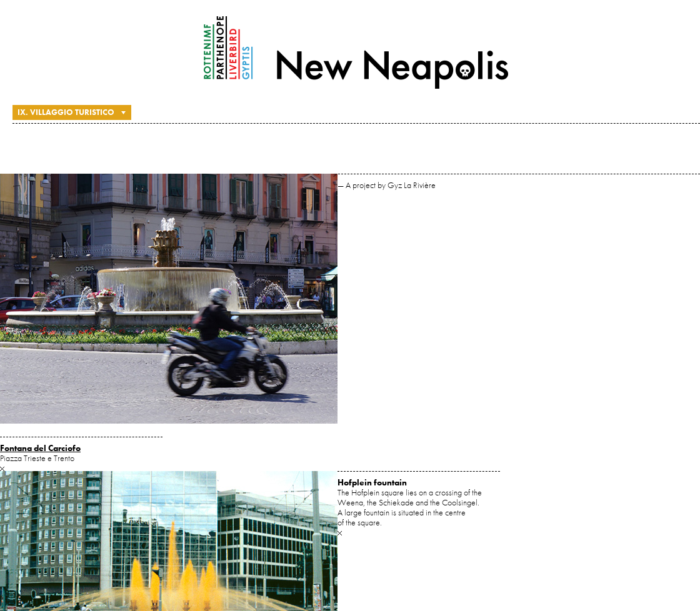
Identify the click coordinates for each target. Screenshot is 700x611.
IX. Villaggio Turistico (66, 112)
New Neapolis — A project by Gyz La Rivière (356, 52)
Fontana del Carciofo (40, 448)
